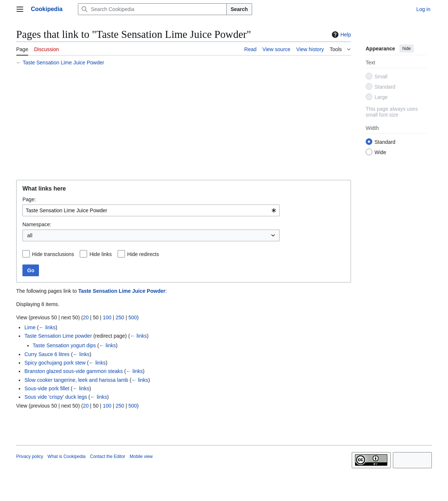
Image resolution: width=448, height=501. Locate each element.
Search (239, 9)
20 (86, 317)
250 (120, 317)
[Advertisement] (184, 124)
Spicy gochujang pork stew (55, 363)
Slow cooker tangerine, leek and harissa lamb (76, 380)
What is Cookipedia (66, 456)
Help (341, 35)
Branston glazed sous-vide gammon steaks (74, 371)
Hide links (101, 254)
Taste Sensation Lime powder (58, 336)
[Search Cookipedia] (152, 9)
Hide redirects (143, 254)
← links (47, 327)
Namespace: (37, 224)
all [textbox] (30, 235)
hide (407, 49)
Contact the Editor (108, 456)
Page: (29, 199)
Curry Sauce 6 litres (47, 354)
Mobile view (141, 456)
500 (132, 317)
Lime (30, 327)
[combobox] (151, 210)
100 (107, 317)
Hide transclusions (53, 254)
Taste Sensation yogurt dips (64, 345)
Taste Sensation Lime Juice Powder (64, 63)
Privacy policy (30, 456)
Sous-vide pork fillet (47, 388)
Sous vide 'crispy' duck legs (55, 397)
